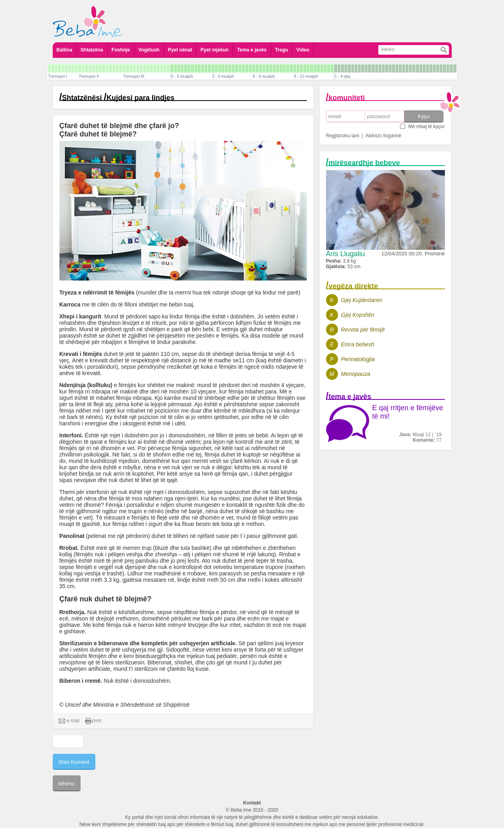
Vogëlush (149, 50)
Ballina (64, 50)
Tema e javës (252, 50)
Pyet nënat (180, 50)
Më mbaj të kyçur (426, 126)
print (93, 721)
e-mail (69, 721)
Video (303, 50)
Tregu (282, 50)
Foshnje (121, 50)
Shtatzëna (92, 50)
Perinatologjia (358, 359)
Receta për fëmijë (363, 330)
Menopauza (356, 374)
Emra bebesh (358, 344)
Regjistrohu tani (343, 136)
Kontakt (252, 803)
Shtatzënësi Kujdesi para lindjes (118, 98)
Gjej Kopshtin (358, 315)
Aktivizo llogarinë (383, 136)
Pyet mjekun (214, 50)
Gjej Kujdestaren (362, 300)
